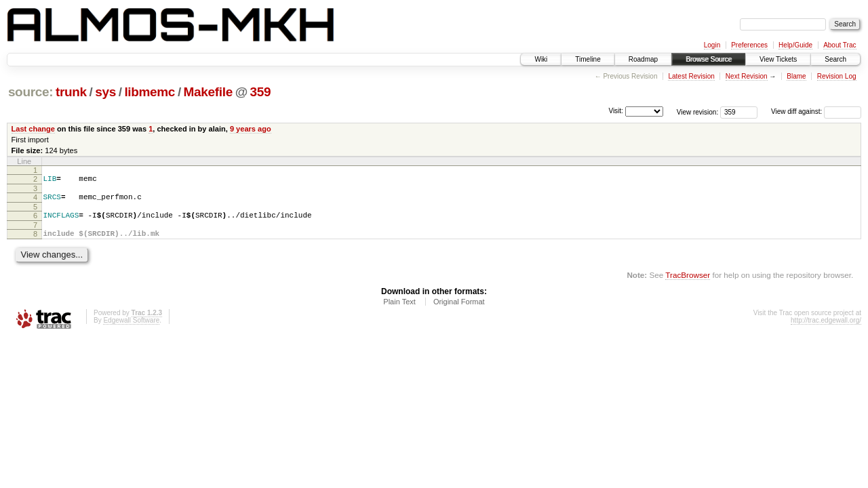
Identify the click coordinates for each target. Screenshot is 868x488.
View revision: (698, 111)
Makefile (208, 92)
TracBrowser (688, 283)
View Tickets (778, 59)
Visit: (616, 111)
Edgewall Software (131, 328)
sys (105, 92)
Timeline (588, 59)
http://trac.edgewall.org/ (826, 328)
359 (261, 92)
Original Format (459, 310)
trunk (71, 92)
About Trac (840, 45)
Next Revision (747, 76)
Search (835, 59)
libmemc (150, 92)
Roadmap (643, 59)
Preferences (749, 45)
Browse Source (709, 59)
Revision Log (837, 76)
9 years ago (251, 129)
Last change (33, 129)
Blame (796, 76)
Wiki (541, 59)
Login (712, 45)
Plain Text (399, 310)
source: (31, 92)
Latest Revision (691, 76)
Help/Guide (795, 45)
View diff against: (816, 111)
